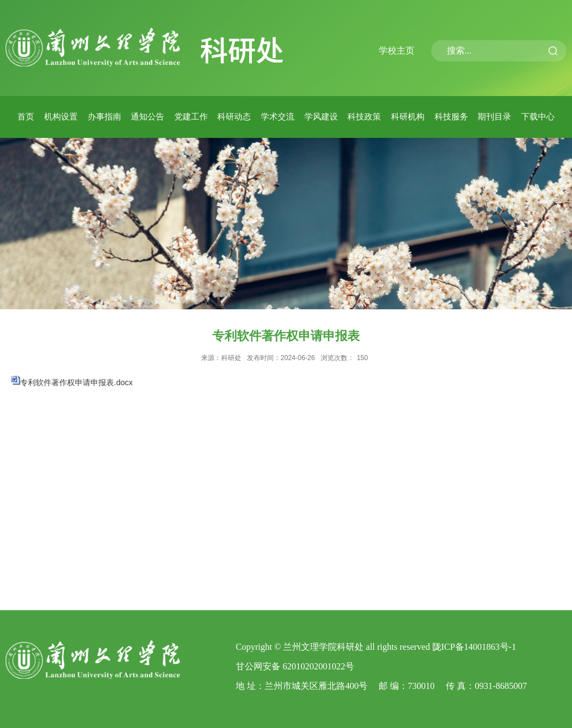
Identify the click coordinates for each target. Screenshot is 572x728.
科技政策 (364, 117)
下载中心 (538, 117)
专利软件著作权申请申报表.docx (76, 382)
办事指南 (104, 117)
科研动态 (234, 117)
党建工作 (191, 117)
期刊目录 (494, 117)
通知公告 (147, 117)
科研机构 (408, 117)
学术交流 (278, 117)
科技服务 (451, 117)
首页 (26, 117)
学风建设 (321, 117)
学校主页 (397, 51)
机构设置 (61, 117)
